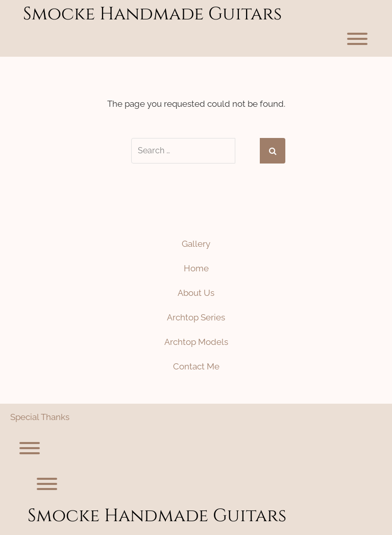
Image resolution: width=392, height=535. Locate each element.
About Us (196, 293)
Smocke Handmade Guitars (152, 14)
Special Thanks (40, 417)
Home (196, 268)
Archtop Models (196, 342)
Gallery (196, 244)
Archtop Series (196, 317)
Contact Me (196, 366)
